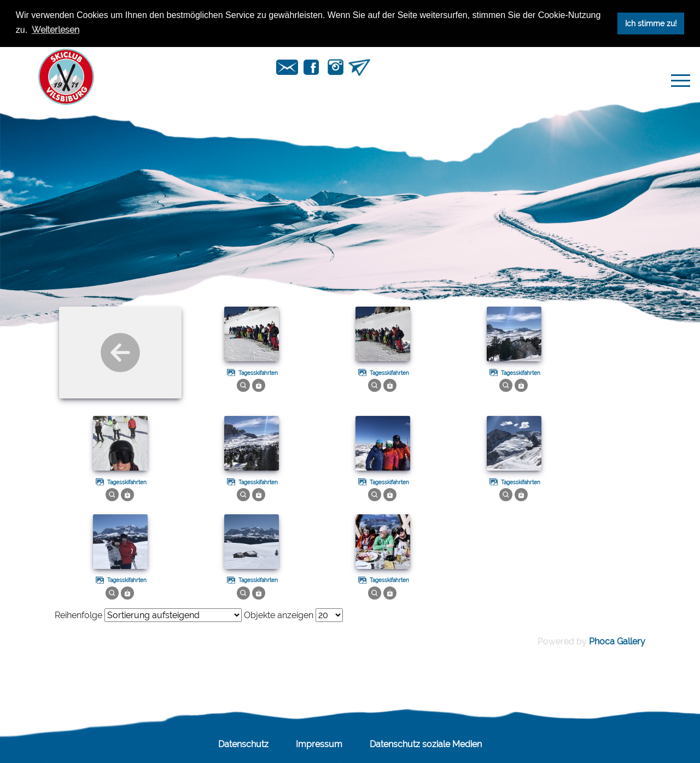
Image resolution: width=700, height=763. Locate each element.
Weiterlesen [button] (56, 30)
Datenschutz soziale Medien (426, 744)
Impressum (319, 744)
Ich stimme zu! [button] (651, 23)
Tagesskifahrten (258, 373)
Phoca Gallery (617, 641)
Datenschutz (243, 744)
